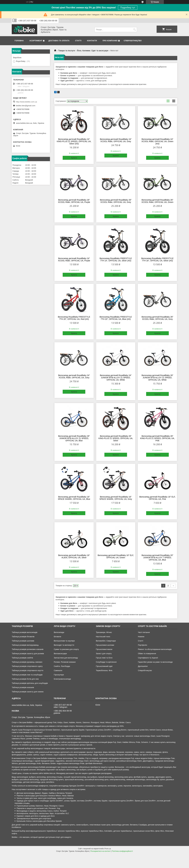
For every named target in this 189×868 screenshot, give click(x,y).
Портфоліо (143, 645)
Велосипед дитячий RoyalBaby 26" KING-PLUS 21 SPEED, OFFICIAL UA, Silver (116, 438)
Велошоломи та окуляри (64, 641)
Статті (78, 41)
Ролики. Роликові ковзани (65, 662)
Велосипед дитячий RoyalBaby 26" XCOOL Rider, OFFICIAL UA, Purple (74, 201)
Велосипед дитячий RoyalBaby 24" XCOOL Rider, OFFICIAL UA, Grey (116, 140)
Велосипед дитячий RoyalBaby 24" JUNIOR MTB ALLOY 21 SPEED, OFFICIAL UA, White (116, 378)
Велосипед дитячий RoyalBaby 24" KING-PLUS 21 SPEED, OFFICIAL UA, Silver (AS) (74, 141)
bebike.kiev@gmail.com (26, 106)
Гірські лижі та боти (104, 658)
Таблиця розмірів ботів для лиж (25, 679)
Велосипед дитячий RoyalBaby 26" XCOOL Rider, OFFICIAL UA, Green (157, 201)
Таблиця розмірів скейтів (22, 658)
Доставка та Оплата (59, 41)
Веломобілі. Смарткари (106, 641)
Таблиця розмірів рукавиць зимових (27, 662)
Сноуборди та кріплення (106, 662)
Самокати (58, 670)
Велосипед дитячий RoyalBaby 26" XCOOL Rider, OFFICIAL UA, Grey (116, 201)
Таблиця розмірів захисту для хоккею (28, 692)
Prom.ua (108, 849)
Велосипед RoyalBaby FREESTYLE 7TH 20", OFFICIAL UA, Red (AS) (74, 318)
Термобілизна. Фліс (104, 670)
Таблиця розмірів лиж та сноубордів (27, 675)
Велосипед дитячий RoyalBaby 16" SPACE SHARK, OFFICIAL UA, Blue (74, 498)
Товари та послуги (66, 51)
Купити (74, 158)
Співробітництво (133, 41)
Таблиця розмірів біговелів (23, 637)
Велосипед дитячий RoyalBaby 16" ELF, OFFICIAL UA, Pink (157, 498)
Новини (141, 637)
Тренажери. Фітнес (104, 632)
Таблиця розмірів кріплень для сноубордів (30, 683)
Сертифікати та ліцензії (148, 658)
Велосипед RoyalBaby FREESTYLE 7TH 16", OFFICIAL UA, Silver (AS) (157, 259)
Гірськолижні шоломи (105, 645)
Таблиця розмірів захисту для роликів (28, 654)
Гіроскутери (59, 675)
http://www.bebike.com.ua (26, 102)
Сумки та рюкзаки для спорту (66, 649)
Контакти (92, 41)
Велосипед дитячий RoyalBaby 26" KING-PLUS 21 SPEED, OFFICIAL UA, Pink (157, 438)
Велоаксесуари (60, 654)
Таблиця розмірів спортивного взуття (28, 670)
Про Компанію (110, 41)
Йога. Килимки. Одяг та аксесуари (93, 51)
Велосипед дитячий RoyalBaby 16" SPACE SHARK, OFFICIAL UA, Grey (116, 498)
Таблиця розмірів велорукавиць (25, 645)
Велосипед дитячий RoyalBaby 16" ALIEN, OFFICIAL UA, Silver (74, 556)
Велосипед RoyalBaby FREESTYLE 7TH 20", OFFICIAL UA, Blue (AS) (116, 318)
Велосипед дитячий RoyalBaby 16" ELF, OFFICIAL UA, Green (116, 556)
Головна (19, 41)
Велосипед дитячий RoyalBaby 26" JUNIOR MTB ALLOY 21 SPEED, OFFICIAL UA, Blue (74, 438)
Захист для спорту (104, 654)
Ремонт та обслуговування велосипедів (155, 649)
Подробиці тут (128, 8)
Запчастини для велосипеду (66, 658)
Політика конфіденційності (122, 851)
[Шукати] (134, 30)
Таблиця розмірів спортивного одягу (27, 666)
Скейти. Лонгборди (62, 666)
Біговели (57, 637)
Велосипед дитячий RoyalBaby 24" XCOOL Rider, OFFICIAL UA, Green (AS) (157, 141)
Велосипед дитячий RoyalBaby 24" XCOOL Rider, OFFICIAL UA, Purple (74, 259)
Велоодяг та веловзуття (64, 645)
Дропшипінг (143, 666)
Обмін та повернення (147, 654)
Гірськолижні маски (104, 649)
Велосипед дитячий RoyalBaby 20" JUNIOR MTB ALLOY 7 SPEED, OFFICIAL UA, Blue (157, 558)
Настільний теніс (103, 637)
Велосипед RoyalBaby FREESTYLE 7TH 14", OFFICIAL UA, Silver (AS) (116, 259)
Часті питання (144, 632)
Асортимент (36, 41)
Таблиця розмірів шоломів (23, 641)
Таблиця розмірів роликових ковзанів (28, 649)
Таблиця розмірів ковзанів (23, 687)
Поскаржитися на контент (100, 851)
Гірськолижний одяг (104, 666)
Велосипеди (59, 632)
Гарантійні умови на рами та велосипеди (155, 662)
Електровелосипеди (62, 679)
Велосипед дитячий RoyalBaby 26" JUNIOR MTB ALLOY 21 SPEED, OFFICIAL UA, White (157, 378)
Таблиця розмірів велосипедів (25, 632)
